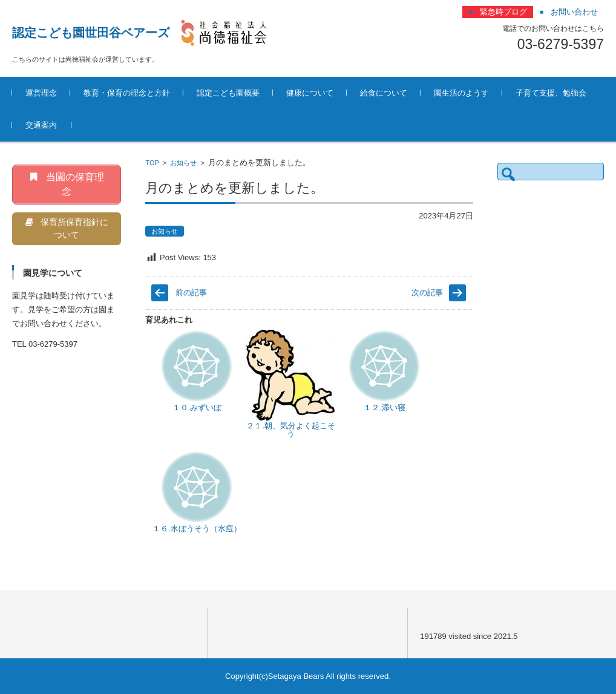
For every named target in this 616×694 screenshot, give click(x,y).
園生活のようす (461, 93)
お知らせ (183, 163)
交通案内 (41, 125)
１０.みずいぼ (197, 408)
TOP (152, 163)
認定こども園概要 (228, 93)
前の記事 (191, 293)
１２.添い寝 (385, 408)
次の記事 (427, 293)
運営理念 (41, 93)
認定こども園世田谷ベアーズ (91, 33)
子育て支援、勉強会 (551, 93)
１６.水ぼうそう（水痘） (197, 529)
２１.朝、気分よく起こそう (291, 430)
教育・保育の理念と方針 (127, 93)
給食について (384, 93)
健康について (310, 93)
